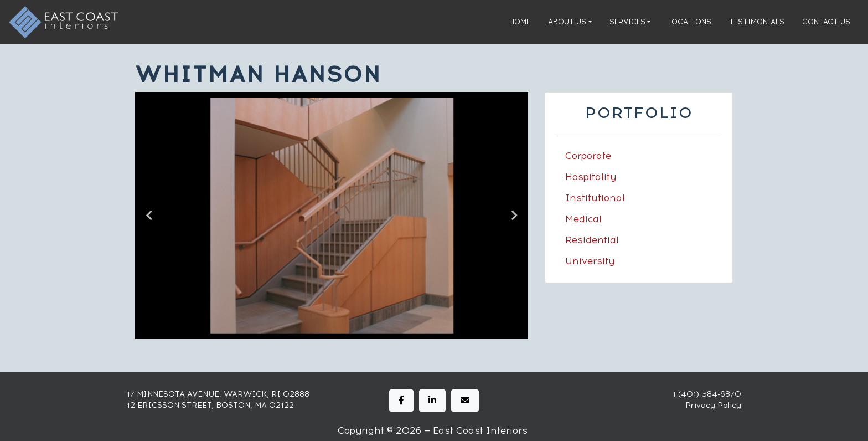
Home (520, 22)
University (590, 261)
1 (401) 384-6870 (707, 394)
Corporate (588, 156)
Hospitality (591, 177)
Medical (583, 219)
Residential (592, 240)
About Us (567, 22)
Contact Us (826, 22)
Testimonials (757, 22)
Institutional (595, 198)
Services (627, 22)
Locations (690, 22)
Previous (149, 216)
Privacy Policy (713, 405)
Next (514, 216)
